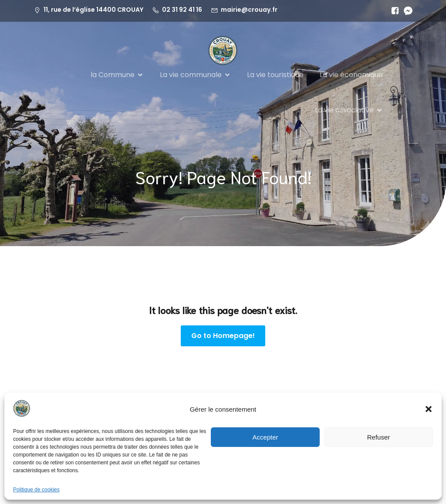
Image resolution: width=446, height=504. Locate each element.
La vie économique (351, 75)
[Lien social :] (393, 11)
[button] (429, 409)
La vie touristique (275, 75)
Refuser (379, 437)
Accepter (265, 437)
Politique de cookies (36, 490)
